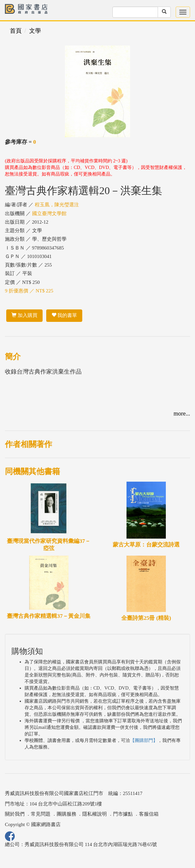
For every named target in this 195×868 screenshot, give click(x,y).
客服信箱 (149, 814)
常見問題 (41, 814)
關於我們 (15, 814)
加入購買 (24, 315)
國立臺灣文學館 (49, 213)
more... (182, 414)
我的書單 (64, 315)
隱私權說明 (95, 814)
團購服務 (67, 814)
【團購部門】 (144, 740)
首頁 (16, 31)
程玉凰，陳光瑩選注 (57, 205)
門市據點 (123, 814)
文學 (35, 31)
